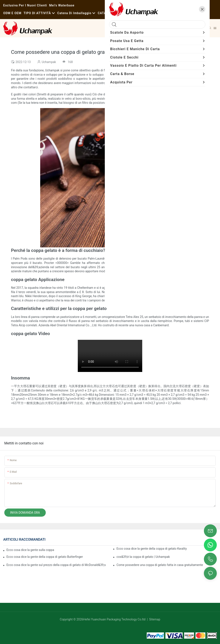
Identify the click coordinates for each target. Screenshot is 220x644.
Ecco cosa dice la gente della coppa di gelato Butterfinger (45, 557)
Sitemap (154, 619)
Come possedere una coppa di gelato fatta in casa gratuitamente (160, 565)
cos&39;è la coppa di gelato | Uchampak (143, 557)
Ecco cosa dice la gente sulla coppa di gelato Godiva (31, 550)
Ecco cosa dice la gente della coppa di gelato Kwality (152, 549)
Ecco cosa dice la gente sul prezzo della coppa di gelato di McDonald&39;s (56, 565)
